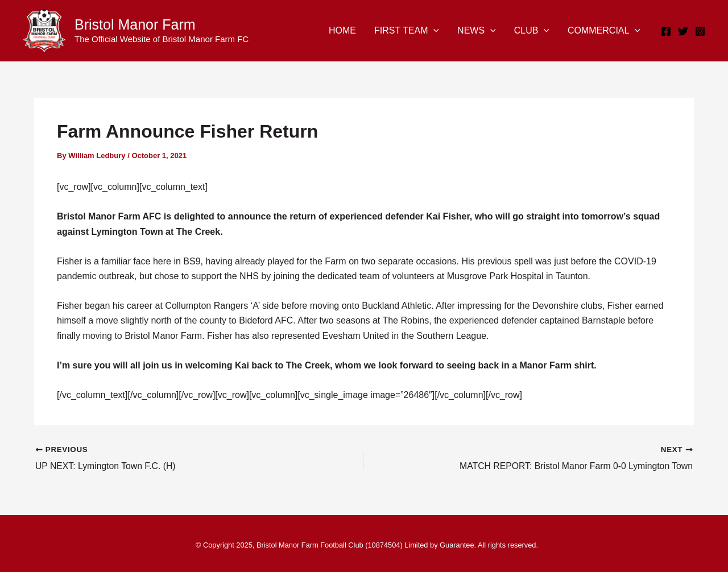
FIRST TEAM (407, 31)
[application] (433, 31)
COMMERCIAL (604, 31)
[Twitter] (683, 31)
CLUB (532, 31)
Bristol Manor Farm (135, 24)
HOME (342, 30)
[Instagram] (700, 31)
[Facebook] (666, 31)
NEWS (477, 31)
